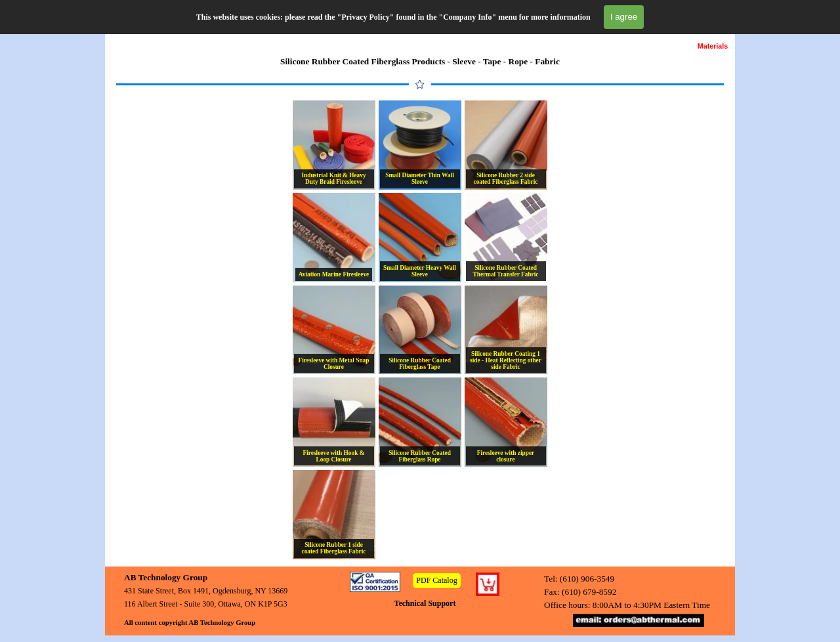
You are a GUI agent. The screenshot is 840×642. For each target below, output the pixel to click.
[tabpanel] (420, 62)
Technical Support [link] (425, 603)
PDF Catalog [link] (436, 580)
